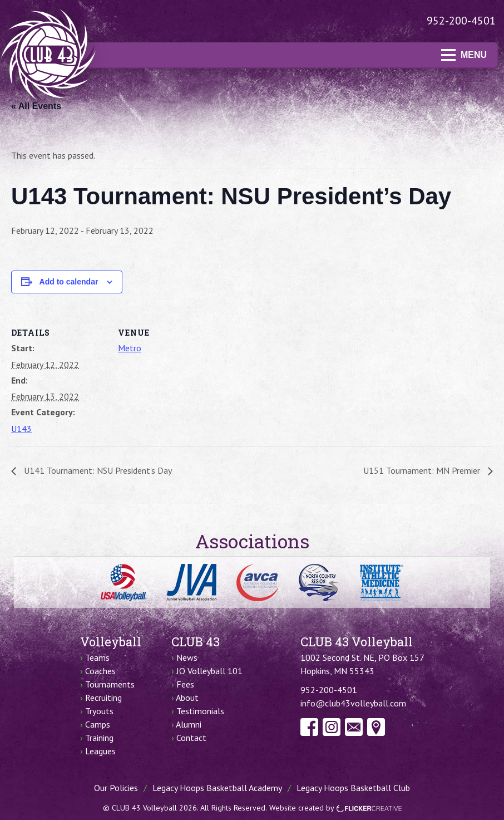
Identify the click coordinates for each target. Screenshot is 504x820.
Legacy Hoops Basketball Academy (217, 788)
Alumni (189, 724)
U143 (21, 429)
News (187, 657)
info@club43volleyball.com (353, 703)
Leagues (100, 751)
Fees (185, 684)
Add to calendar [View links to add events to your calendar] (69, 282)
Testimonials (200, 711)
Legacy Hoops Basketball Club (353, 788)
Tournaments (110, 684)
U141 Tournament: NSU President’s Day (97, 470)
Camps (98, 724)
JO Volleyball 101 (209, 671)
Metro (130, 348)
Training (99, 738)
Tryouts (99, 711)
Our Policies (116, 788)
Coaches (100, 671)
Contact (191, 738)
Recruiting (103, 698)
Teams (97, 657)
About (187, 698)
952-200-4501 (461, 21)
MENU (464, 55)
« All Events (36, 106)
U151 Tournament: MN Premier (423, 470)
